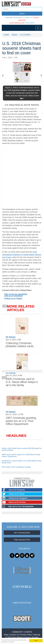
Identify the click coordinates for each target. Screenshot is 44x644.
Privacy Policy (26, 635)
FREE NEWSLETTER (22, 540)
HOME (6, 35)
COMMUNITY (17, 632)
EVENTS (28, 632)
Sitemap (37, 635)
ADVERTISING (18, 18)
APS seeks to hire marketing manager (16, 467)
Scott (22, 255)
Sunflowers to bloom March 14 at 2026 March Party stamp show (22, 462)
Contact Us (14, 635)
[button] (3, 75)
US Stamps (11, 337)
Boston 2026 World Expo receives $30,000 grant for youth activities (22, 449)
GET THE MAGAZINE (22, 533)
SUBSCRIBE (9, 18)
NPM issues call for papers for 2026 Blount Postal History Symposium (21, 455)
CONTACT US (28, 18)
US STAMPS (25, 35)
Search (22, 14)
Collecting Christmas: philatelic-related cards (20, 345)
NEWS (14, 35)
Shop (6, 635)
